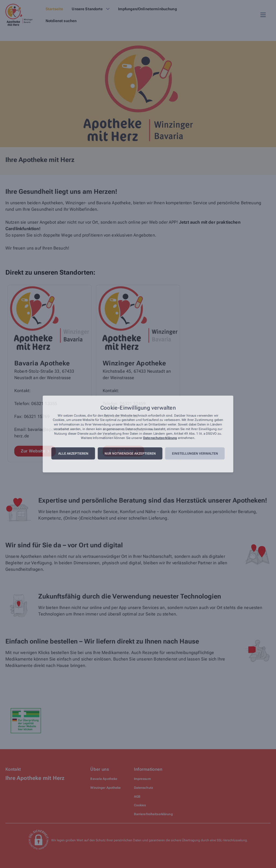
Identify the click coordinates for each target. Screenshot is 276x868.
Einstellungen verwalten (195, 454)
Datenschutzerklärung (160, 438)
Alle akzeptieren (73, 454)
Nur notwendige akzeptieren (130, 454)
